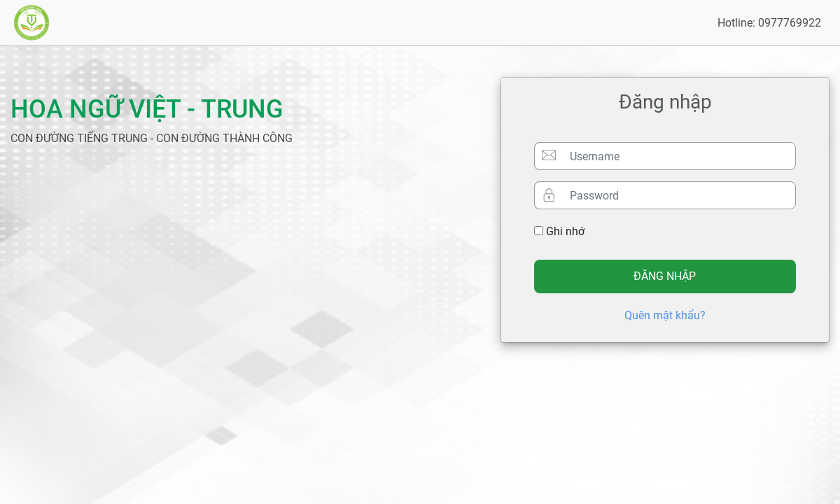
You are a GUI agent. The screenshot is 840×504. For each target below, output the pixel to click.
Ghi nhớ (559, 231)
